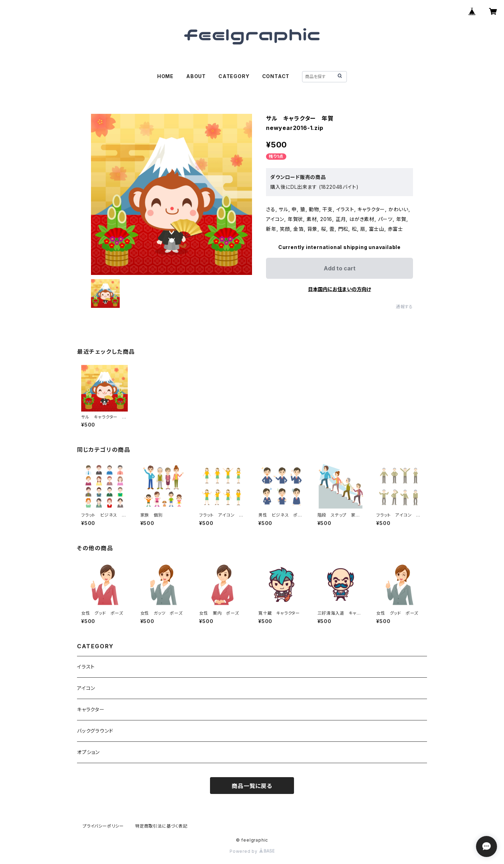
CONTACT (276, 76)
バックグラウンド (95, 731)
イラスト (86, 667)
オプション (88, 752)
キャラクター (91, 709)
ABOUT (196, 76)
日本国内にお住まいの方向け (339, 289)
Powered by (252, 851)
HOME (165, 76)
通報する (404, 307)
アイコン (86, 688)
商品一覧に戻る (252, 786)
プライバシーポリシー (103, 826)
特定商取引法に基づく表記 (161, 826)
